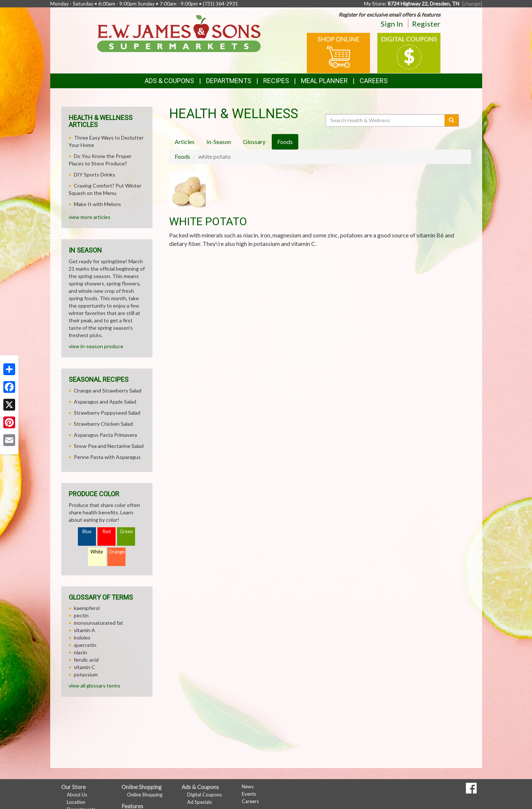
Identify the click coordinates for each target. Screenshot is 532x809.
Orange (117, 552)
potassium (86, 674)
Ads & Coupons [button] (169, 81)
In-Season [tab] (219, 142)
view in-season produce (96, 346)
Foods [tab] (285, 142)
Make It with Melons (97, 204)
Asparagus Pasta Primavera (105, 435)
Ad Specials (200, 802)
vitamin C (85, 667)
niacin (80, 652)
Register (426, 24)
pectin (81, 615)
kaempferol (87, 608)
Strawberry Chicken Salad (103, 424)
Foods (182, 156)
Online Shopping (145, 795)
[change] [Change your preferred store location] (472, 4)
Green (126, 532)
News (248, 786)
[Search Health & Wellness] (386, 120)
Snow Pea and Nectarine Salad (109, 446)
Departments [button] (229, 81)
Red (107, 532)
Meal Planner (324, 81)
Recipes (276, 81)
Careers (374, 81)
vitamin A (85, 630)
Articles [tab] (185, 142)
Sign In (392, 24)
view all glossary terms (95, 685)
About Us (77, 795)
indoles (82, 637)
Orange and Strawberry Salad (108, 390)
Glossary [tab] (254, 142)
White (97, 552)
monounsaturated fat (99, 623)
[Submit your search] (452, 120)
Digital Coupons (205, 795)
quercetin (85, 645)
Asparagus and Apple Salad (105, 402)
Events (249, 794)
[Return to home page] (179, 33)
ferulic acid (86, 660)
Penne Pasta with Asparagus (107, 457)
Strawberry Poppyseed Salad (107, 413)
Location (76, 802)
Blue (87, 532)
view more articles (90, 217)
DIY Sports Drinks (95, 174)
